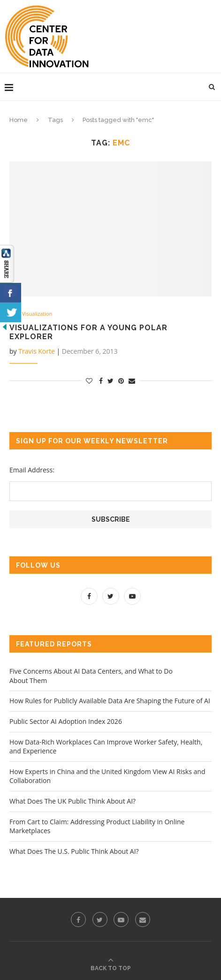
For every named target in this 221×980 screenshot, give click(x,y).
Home (19, 120)
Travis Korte (37, 351)
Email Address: (32, 470)
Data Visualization (31, 314)
